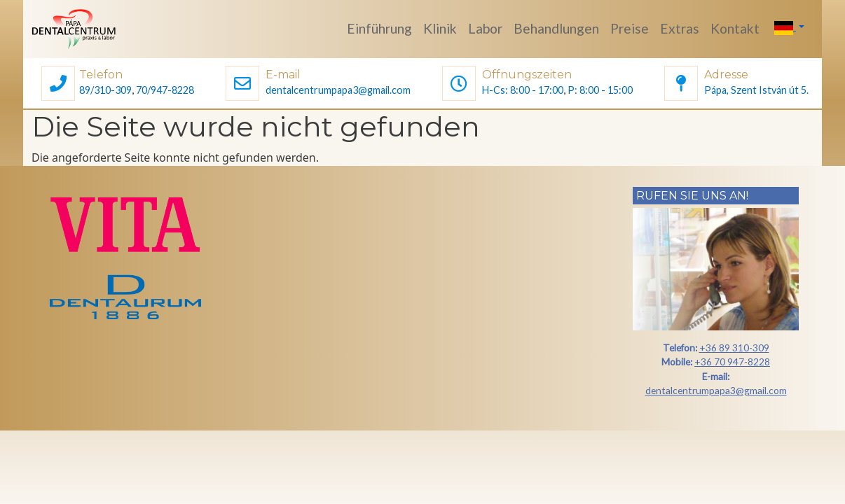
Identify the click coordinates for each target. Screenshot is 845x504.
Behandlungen (556, 28)
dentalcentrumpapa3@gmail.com (338, 90)
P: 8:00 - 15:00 (600, 90)
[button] (58, 85)
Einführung (379, 28)
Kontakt (735, 28)
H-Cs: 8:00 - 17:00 (523, 90)
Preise (630, 28)
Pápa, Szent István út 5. (756, 90)
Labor (485, 28)
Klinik (440, 28)
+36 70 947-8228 (732, 362)
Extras (680, 28)
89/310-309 (105, 90)
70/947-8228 (165, 90)
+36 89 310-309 (734, 348)
